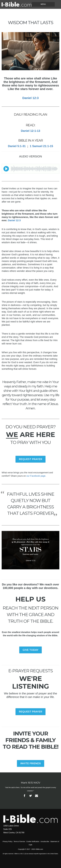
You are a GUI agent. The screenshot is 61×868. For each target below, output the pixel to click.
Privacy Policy (8, 841)
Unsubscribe (45, 841)
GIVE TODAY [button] (30, 650)
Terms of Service (19, 841)
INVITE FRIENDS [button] (31, 763)
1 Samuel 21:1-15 (41, 146)
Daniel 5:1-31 (17, 146)
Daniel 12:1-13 (30, 131)
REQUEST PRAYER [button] (30, 459)
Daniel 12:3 (14, 220)
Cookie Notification (33, 841)
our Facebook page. (36, 476)
